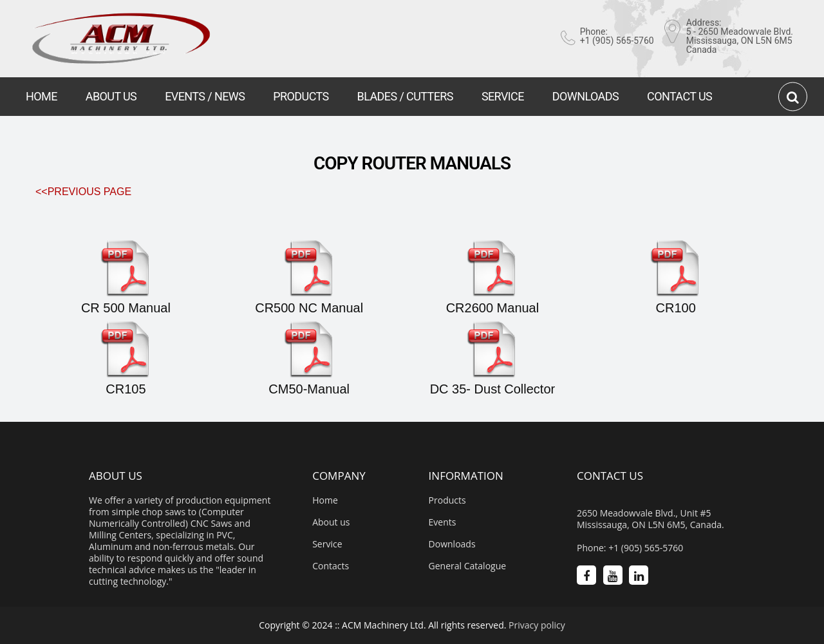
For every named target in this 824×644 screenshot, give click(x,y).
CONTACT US (679, 96)
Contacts (331, 566)
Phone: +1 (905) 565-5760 (630, 548)
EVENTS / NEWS (205, 96)
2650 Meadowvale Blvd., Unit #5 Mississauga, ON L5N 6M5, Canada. (651, 519)
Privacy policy (537, 625)
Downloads (452, 544)
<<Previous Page (83, 192)
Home (325, 500)
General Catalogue (468, 566)
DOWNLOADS (585, 96)
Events (443, 522)
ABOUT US (111, 96)
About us (331, 522)
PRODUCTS (301, 96)
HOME (42, 96)
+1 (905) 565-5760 (617, 41)
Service (327, 544)
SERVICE (503, 96)
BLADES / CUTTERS (405, 96)
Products (447, 500)
